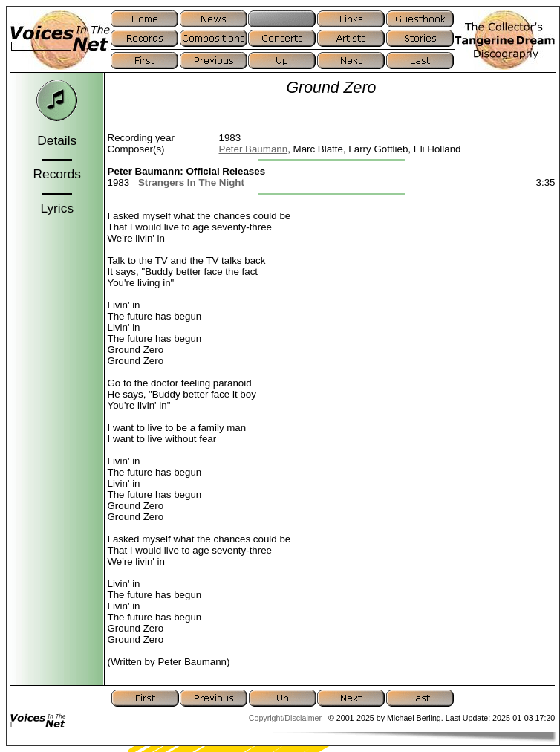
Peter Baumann (254, 149)
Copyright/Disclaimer (285, 718)
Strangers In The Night (191, 182)
